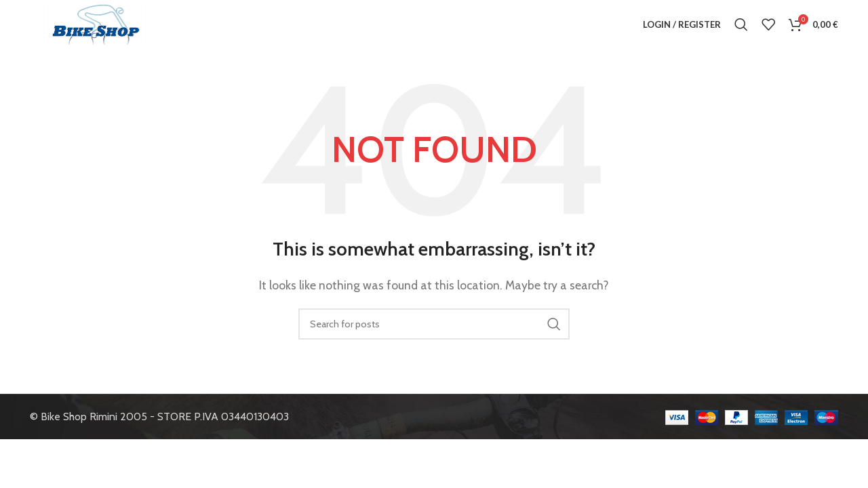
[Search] (741, 30)
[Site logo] (95, 29)
